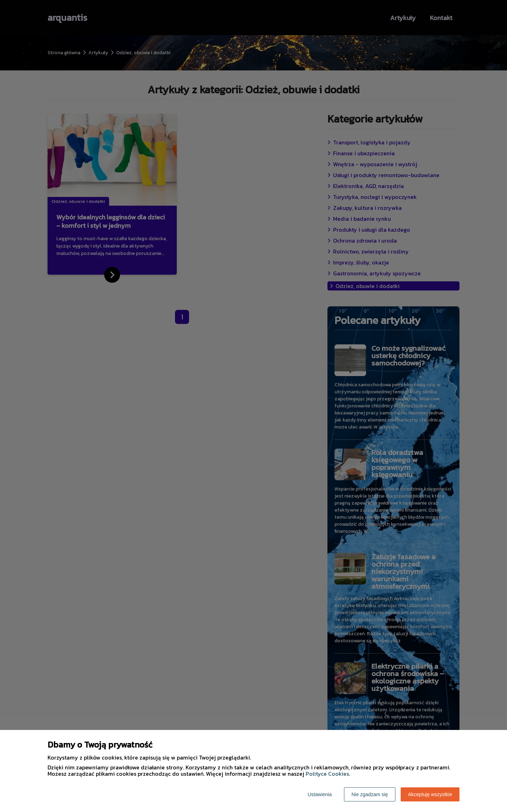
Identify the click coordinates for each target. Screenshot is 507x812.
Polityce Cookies (327, 774)
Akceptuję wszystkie (430, 794)
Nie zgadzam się (370, 794)
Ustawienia (320, 794)
